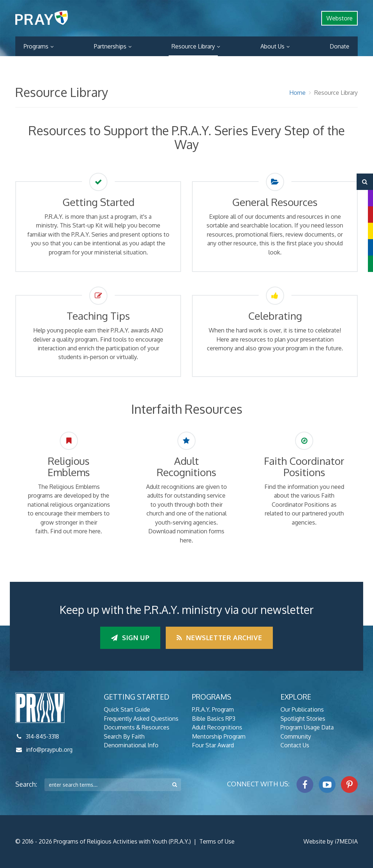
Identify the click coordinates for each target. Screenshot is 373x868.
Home (297, 93)
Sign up (130, 638)
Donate (339, 46)
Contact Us (295, 745)
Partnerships (110, 46)
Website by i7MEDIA (331, 841)
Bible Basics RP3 (214, 719)
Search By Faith (124, 736)
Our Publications (302, 709)
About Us (272, 46)
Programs (36, 46)
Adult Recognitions (217, 727)
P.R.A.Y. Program (213, 709)
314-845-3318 (42, 736)
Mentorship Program (219, 736)
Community (296, 736)
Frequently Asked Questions (141, 719)
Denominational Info (131, 745)
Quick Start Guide (127, 709)
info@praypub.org (49, 750)
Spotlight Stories (303, 719)
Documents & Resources (137, 727)
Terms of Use (217, 841)
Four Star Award (213, 745)
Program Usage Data (307, 727)
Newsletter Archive (219, 638)
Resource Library (193, 46)
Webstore (339, 18)
